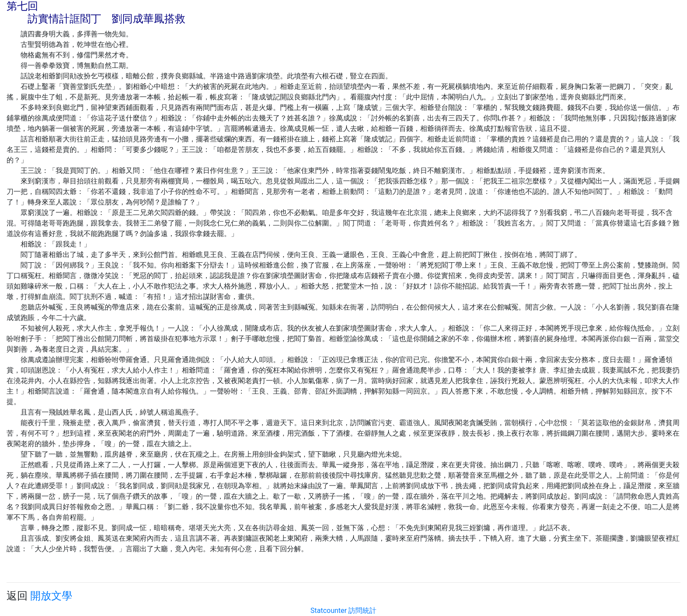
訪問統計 (362, 611)
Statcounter (329, 611)
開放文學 (51, 596)
